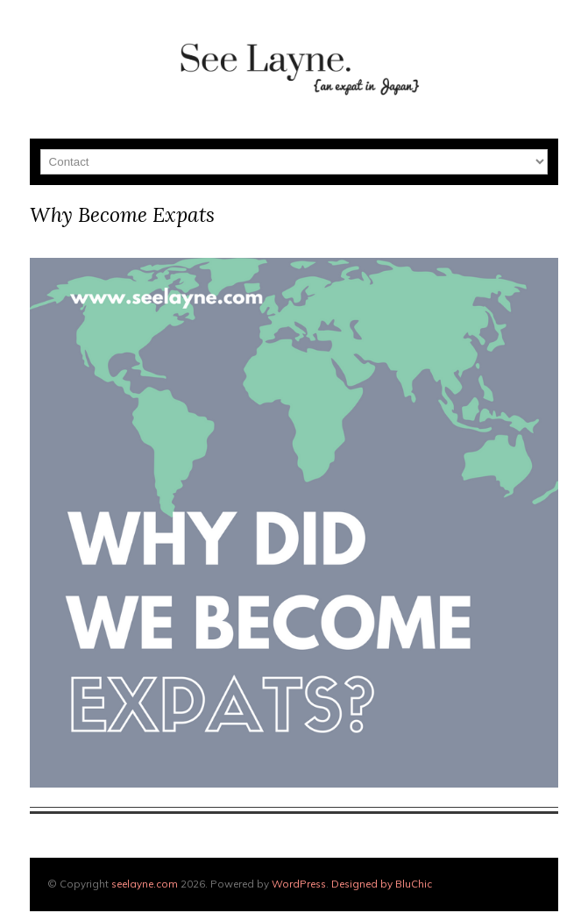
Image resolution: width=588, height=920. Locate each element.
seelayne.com (145, 884)
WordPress (299, 884)
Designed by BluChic (382, 884)
